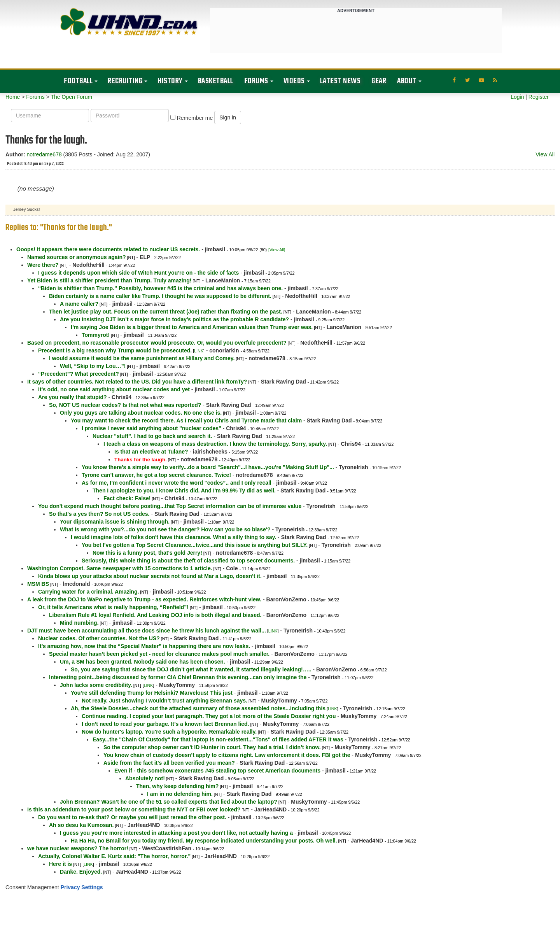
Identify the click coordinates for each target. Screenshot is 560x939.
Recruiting (125, 81)
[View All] (277, 250)
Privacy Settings (82, 887)
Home (13, 97)
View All (545, 154)
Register (539, 97)
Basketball (216, 81)
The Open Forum (71, 97)
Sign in (228, 117)
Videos (294, 81)
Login (517, 97)
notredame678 (44, 154)
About (407, 81)
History (170, 81)
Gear (379, 81)
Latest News (340, 81)
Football (78, 81)
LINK (199, 351)
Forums (256, 81)
